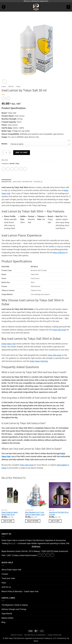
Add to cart (22, 152)
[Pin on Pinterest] (21, 169)
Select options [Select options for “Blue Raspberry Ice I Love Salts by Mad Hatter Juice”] (33, 521)
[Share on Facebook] (8, 169)
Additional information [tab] (22, 182)
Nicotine (4, 144)
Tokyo (18, 86)
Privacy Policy (17, 635)
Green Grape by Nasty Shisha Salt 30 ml (10, 513)
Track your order (8, 578)
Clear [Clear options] (69, 140)
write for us (6, 587)
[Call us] (52, 555)
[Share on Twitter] (12, 169)
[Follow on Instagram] (44, 555)
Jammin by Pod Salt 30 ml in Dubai (59, 513)
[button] (4, 7)
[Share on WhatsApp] (4, 169)
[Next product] (4, 98)
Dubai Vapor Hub (9, 344)
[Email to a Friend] (16, 169)
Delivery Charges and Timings (14, 609)
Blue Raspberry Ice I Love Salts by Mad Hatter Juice (35, 513)
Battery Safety (7, 618)
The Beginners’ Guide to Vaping (15, 605)
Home (4, 86)
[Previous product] (8, 98)
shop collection (59, 253)
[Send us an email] (48, 555)
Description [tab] (6, 182)
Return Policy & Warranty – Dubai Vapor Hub (20, 591)
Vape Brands (7, 614)
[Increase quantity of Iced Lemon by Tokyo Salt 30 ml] (10, 153)
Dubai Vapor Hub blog (39, 361)
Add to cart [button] (8, 521)
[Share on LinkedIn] (25, 169)
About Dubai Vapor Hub (11, 570)
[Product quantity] (6, 153)
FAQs (4, 583)
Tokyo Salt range (59, 330)
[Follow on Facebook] (39, 555)
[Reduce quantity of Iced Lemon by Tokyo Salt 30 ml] (3, 153)
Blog (3, 622)
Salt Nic (11, 86)
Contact (5, 574)
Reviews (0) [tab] (38, 182)
